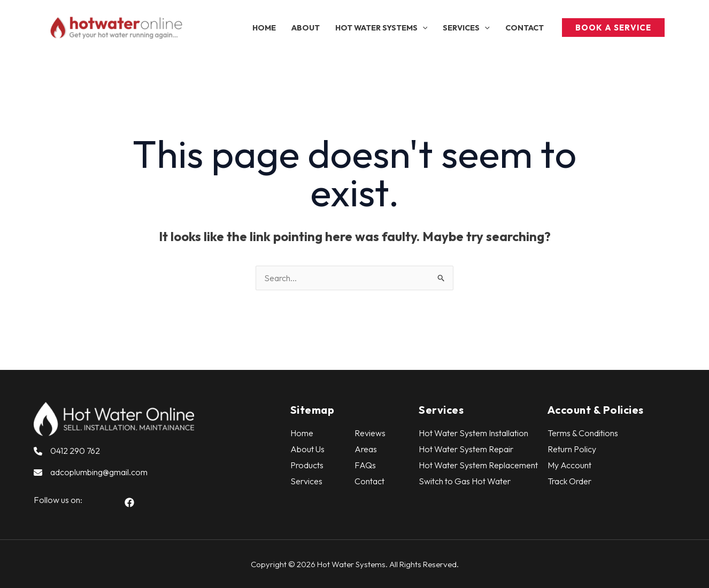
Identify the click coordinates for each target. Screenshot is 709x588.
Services (306, 481)
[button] (381, 28)
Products (307, 465)
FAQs (365, 465)
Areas (366, 449)
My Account (569, 465)
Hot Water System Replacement (478, 465)
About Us (307, 449)
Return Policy (572, 449)
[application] (423, 28)
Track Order (569, 481)
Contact (369, 481)
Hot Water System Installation (473, 433)
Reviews (370, 433)
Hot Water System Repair (466, 449)
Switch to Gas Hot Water (465, 481)
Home (302, 433)
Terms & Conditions (583, 433)
